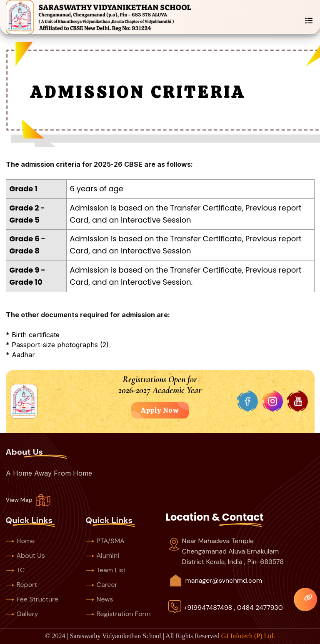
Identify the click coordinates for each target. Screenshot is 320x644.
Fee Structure (32, 599)
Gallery (22, 614)
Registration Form (118, 614)
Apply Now (160, 410)
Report (22, 585)
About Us (25, 555)
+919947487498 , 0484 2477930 (233, 608)
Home (20, 541)
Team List (106, 570)
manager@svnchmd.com (224, 580)
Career (102, 585)
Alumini (102, 555)
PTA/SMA (105, 541)
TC (15, 570)
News (100, 599)
